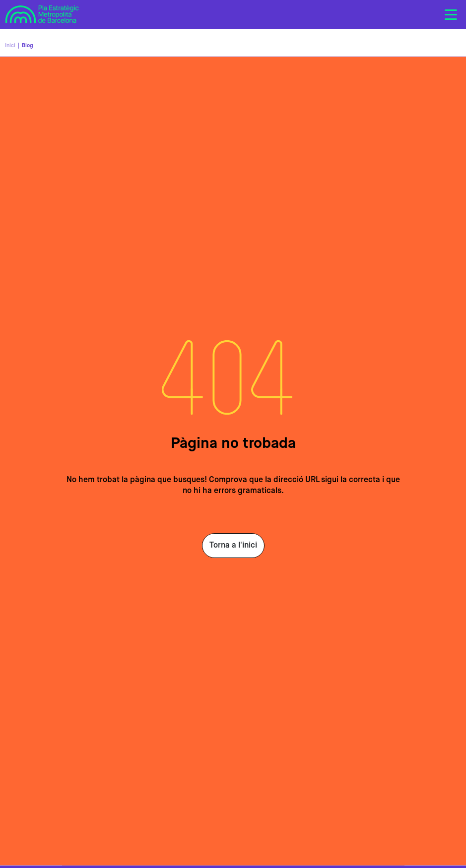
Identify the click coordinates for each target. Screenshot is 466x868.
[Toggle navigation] (451, 14)
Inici (10, 45)
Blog (28, 45)
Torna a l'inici (233, 546)
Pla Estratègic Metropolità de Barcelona (42, 13)
